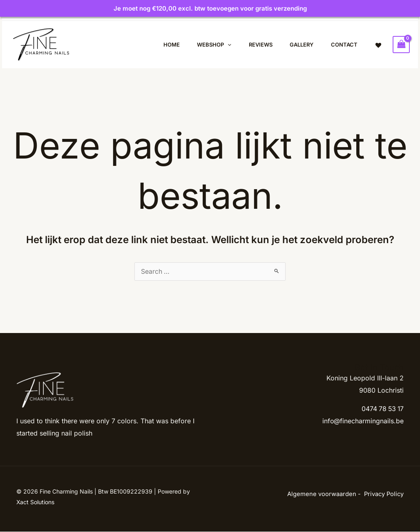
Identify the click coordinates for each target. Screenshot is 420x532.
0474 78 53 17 (382, 409)
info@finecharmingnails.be (363, 421)
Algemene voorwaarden (322, 494)
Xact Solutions (35, 502)
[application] (220, 45)
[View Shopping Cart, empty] (401, 44)
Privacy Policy (384, 494)
